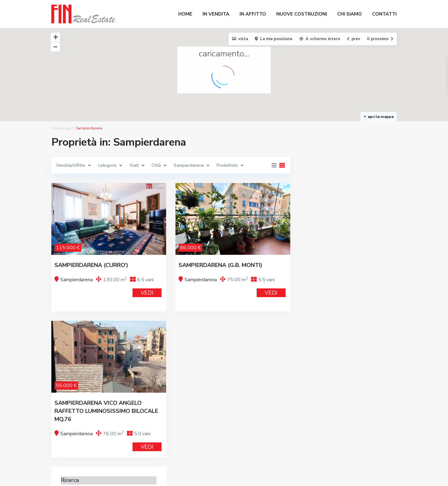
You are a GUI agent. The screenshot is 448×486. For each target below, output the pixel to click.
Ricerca (348, 290)
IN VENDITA (216, 14)
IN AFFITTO (253, 14)
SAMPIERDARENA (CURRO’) (91, 265)
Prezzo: (317, 264)
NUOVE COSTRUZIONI (302, 14)
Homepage (61, 128)
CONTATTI (384, 14)
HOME (185, 14)
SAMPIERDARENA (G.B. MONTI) (220, 265)
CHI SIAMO (350, 14)
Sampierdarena (77, 280)
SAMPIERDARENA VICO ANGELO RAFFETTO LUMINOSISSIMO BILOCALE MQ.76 (106, 411)
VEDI (147, 293)
